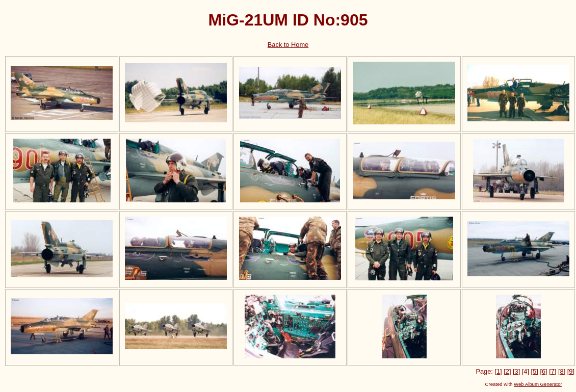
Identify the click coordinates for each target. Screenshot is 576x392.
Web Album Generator (538, 384)
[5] (535, 371)
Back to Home (288, 45)
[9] (571, 371)
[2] (507, 371)
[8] (562, 371)
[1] (498, 371)
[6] (543, 371)
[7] (553, 371)
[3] (516, 371)
